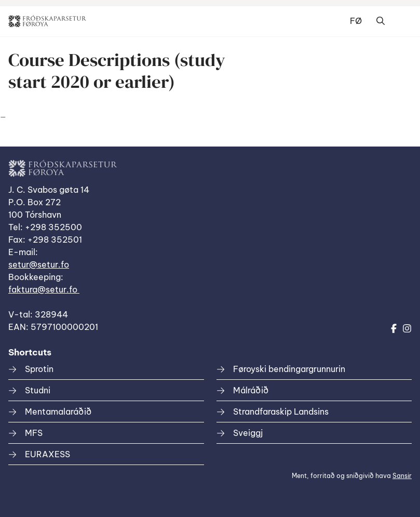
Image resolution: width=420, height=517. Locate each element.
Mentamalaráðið (58, 412)
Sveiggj (248, 433)
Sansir (402, 476)
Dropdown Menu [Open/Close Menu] (401, 21)
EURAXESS (48, 454)
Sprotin (39, 369)
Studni (38, 390)
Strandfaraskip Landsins (281, 412)
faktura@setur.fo (44, 289)
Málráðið (251, 390)
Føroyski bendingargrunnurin (289, 369)
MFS (34, 433)
